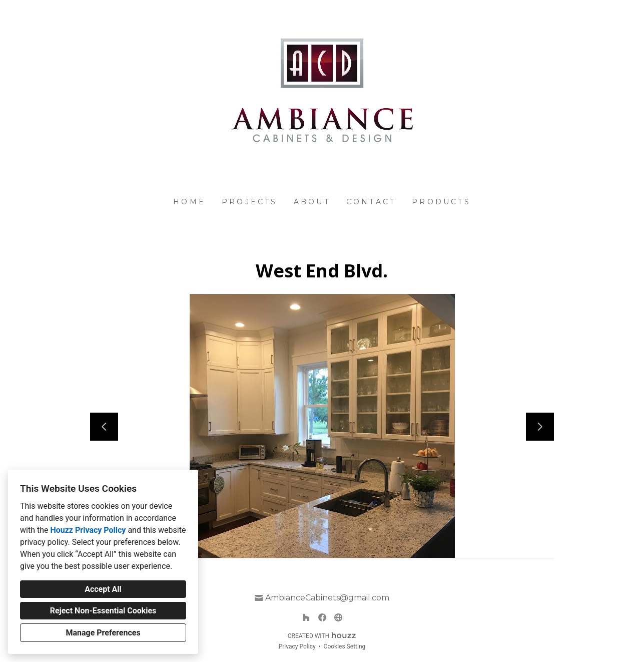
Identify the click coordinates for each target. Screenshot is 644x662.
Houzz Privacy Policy (88, 530)
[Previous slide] (104, 427)
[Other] (338, 617)
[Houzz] (306, 617)
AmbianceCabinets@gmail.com (327, 598)
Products (441, 202)
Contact (371, 202)
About (312, 202)
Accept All (103, 589)
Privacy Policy (297, 646)
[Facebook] (322, 617)
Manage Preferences (103, 633)
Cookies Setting (345, 646)
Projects (250, 202)
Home (189, 202)
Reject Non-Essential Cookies (103, 611)
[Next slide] (540, 427)
